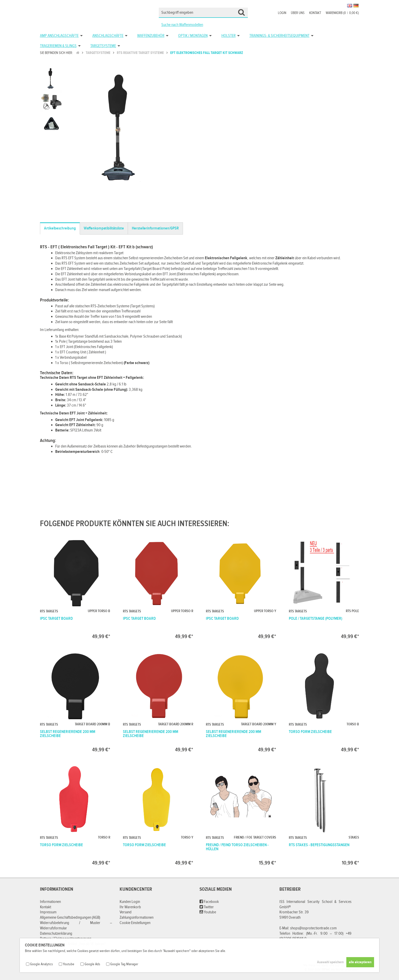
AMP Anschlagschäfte (59, 36)
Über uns (298, 13)
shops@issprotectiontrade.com (313, 928)
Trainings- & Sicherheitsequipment (279, 36)
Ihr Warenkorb (130, 907)
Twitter (207, 907)
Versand (126, 912)
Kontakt (315, 13)
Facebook (209, 902)
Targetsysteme (103, 46)
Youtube (208, 912)
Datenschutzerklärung (56, 934)
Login (282, 13)
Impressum (48, 912)
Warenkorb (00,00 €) (342, 13)
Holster (229, 36)
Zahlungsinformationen (137, 918)
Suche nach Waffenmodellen (182, 25)
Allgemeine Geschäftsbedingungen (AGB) (70, 918)
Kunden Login (130, 902)
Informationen (50, 902)
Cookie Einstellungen (135, 923)
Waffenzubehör (151, 36)
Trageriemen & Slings (58, 46)
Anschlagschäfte (108, 36)
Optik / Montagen (193, 36)
